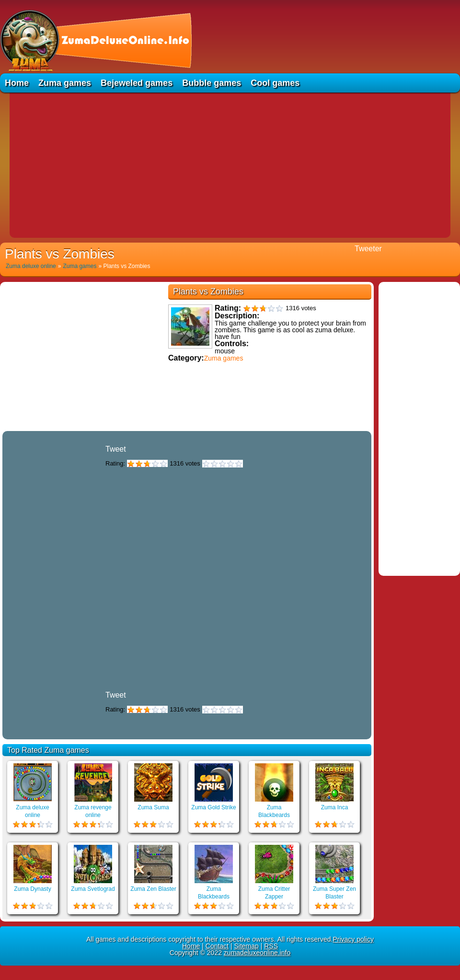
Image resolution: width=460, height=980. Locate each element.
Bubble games (212, 83)
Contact (217, 946)
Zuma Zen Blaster (153, 889)
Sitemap (246, 946)
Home (17, 83)
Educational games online (187, 427)
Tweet (116, 449)
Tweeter (368, 249)
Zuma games (65, 83)
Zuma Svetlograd (93, 889)
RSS (271, 946)
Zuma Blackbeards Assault (214, 897)
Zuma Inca (335, 807)
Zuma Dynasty (32, 889)
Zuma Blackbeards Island (274, 815)
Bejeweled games (137, 83)
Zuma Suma (153, 807)
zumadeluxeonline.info (257, 953)
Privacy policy (353, 939)
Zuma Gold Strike (213, 807)
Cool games (275, 83)
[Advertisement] (230, 164)
